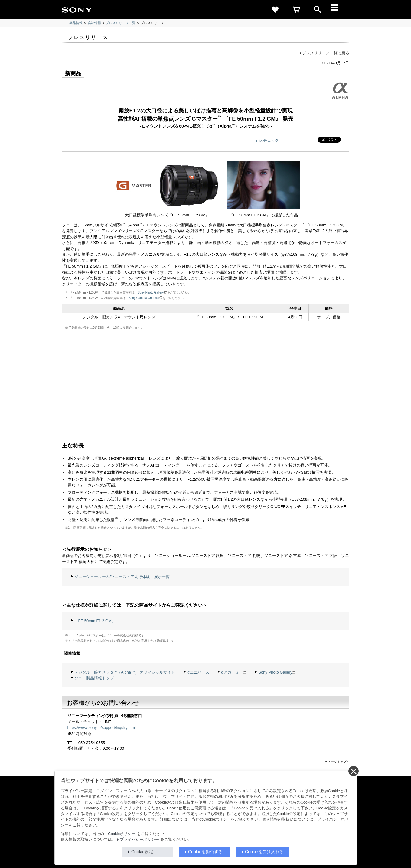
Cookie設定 (142, 852)
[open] (318, 10)
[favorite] (275, 10)
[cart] (296, 10)
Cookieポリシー (122, 834)
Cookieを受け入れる (264, 852)
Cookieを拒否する (205, 852)
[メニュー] (339, 10)
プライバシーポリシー (139, 840)
